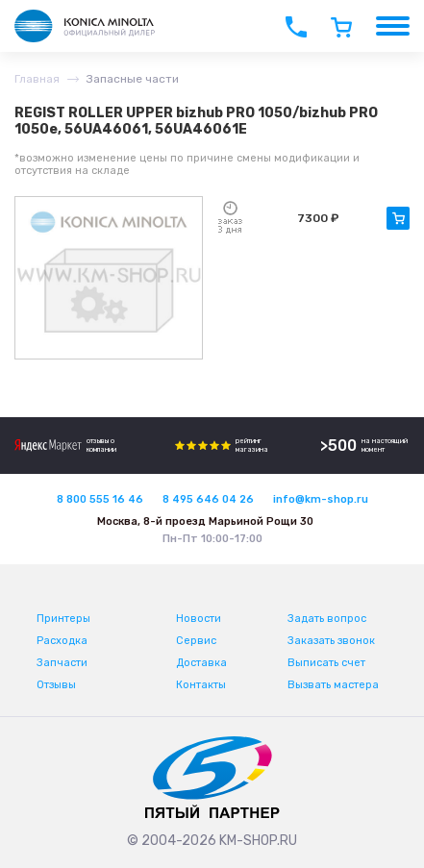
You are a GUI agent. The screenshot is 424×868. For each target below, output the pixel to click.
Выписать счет (326, 663)
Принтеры (63, 619)
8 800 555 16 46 (100, 499)
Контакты (201, 685)
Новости (199, 619)
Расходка (62, 641)
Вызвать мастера (333, 685)
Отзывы (56, 685)
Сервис (196, 641)
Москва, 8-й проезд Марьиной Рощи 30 (205, 521)
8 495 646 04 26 (208, 499)
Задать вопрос (327, 619)
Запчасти (62, 663)
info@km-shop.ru (321, 499)
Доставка (201, 663)
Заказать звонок (331, 641)
